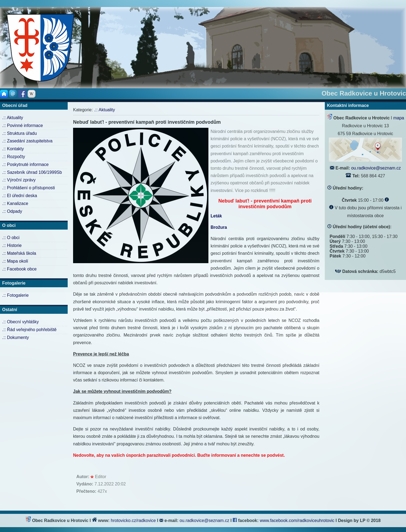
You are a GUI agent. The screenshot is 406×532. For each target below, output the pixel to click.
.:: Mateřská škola (19, 253)
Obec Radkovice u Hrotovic (364, 93)
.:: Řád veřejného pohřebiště (29, 330)
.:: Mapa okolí (15, 261)
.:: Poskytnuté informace (25, 164)
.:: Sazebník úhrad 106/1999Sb (32, 172)
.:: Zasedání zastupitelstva (27, 141)
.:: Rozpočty (14, 157)
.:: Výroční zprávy (19, 180)
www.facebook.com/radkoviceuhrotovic (298, 520)
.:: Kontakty (13, 149)
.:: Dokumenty (16, 337)
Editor (101, 477)
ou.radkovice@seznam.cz (376, 168)
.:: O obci (11, 238)
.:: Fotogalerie (15, 295)
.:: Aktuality (13, 118)
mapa (399, 118)
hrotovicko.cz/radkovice (133, 520)
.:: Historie (12, 245)
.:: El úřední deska (20, 196)
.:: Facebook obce (19, 269)
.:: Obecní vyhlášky (20, 322)
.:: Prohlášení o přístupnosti (29, 188)
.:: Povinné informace (22, 125)
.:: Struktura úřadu (19, 133)
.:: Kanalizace (15, 203)
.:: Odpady (12, 211)
